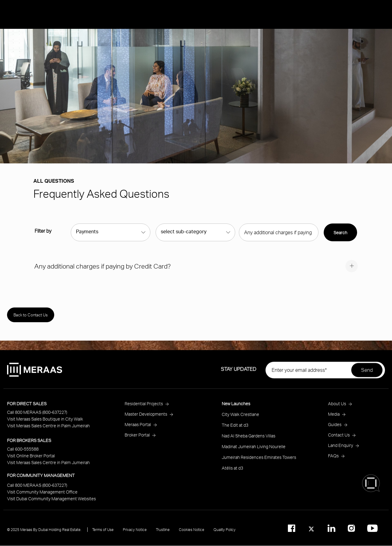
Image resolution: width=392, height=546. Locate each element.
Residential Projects (144, 409)
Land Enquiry (341, 450)
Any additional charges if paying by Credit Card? (102, 266)
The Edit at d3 (235, 430)
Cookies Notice (192, 535)
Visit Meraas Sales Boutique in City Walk (45, 424)
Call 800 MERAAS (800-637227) (37, 417)
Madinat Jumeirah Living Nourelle (254, 451)
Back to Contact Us (31, 315)
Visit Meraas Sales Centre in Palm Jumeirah (48, 431)
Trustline (163, 535)
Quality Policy (224, 535)
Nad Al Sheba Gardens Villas (249, 441)
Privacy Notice (135, 535)
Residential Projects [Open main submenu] (355, 55)
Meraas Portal (138, 429)
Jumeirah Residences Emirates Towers (259, 462)
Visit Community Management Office (42, 497)
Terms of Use (103, 535)
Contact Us (339, 440)
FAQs (333, 461)
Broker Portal (137, 440)
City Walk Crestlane (240, 419)
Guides (335, 429)
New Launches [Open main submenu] (349, 39)
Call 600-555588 (23, 454)
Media (370, 71)
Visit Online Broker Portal (31, 461)
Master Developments (146, 419)
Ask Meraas (346, 103)
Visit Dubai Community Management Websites (51, 504)
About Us (343, 71)
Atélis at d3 (232, 473)
